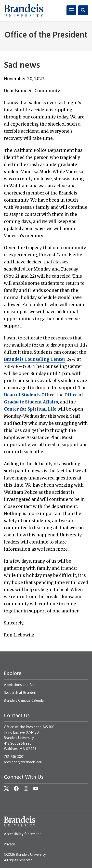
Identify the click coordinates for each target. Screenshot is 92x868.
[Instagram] (26, 789)
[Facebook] (16, 789)
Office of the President (46, 35)
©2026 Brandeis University (25, 855)
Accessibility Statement (22, 834)
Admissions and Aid (19, 685)
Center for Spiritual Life (30, 409)
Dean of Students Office (29, 395)
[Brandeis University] (24, 11)
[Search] (83, 10)
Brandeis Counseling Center (35, 359)
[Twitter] (6, 789)
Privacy (9, 844)
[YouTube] (36, 789)
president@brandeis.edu (23, 762)
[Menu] (71, 10)
